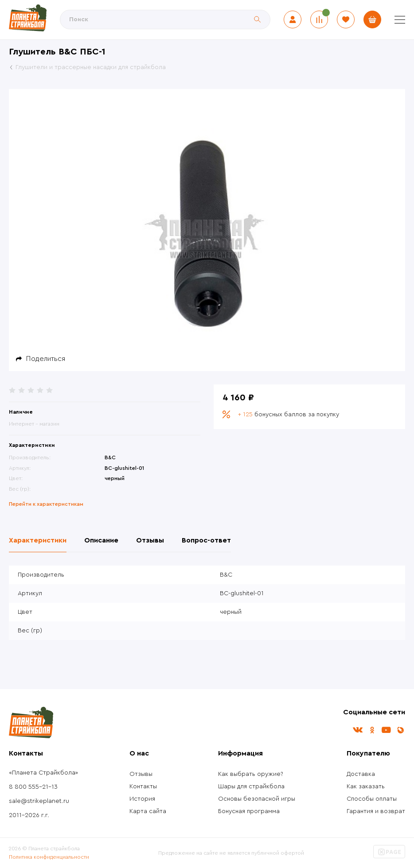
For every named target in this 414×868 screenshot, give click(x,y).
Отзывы (141, 774)
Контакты (143, 787)
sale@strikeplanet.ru (39, 801)
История (142, 799)
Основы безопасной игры (257, 799)
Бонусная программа (249, 811)
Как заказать (366, 787)
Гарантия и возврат (376, 811)
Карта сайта (148, 811)
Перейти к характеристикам (46, 504)
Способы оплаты (372, 799)
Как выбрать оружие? (251, 774)
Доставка (361, 774)
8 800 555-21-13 (33, 787)
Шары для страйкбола (251, 787)
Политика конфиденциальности (49, 857)
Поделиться (46, 359)
